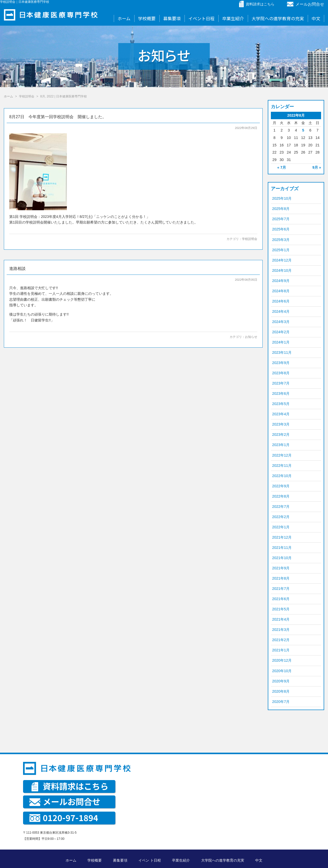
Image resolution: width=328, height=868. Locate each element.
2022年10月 (282, 476)
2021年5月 (281, 609)
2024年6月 (281, 301)
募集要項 (172, 18)
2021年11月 (282, 548)
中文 (316, 18)
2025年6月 (281, 229)
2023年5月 (281, 404)
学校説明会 (250, 239)
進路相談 (17, 269)
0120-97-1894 (64, 817)
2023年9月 (281, 363)
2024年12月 (282, 260)
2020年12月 (282, 660)
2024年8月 (281, 291)
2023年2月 (281, 435)
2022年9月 (281, 486)
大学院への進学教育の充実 (278, 18)
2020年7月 (281, 702)
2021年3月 (281, 630)
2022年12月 (282, 455)
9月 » (317, 167)
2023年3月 (281, 424)
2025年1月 (281, 250)
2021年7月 (281, 589)
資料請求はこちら (70, 786)
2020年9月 (281, 681)
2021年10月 (282, 558)
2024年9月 (281, 281)
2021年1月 (281, 650)
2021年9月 (281, 568)
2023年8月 (281, 373)
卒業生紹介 (233, 18)
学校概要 (147, 18)
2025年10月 (282, 198)
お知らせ (251, 337)
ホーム (124, 18)
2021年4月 (281, 619)
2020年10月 (282, 671)
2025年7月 (281, 219)
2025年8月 (281, 209)
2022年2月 (281, 517)
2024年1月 (281, 342)
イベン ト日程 (150, 860)
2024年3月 (281, 322)
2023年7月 (281, 383)
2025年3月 (281, 240)
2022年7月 (281, 507)
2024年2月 (281, 332)
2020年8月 (281, 691)
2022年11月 (282, 466)
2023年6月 (281, 393)
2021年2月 (281, 640)
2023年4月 (281, 414)
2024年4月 (281, 311)
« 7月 (282, 167)
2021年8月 (281, 578)
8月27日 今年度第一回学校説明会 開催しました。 (58, 117)
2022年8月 (281, 496)
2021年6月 (281, 599)
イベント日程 (201, 18)
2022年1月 (281, 527)
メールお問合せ (306, 4)
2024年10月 (282, 270)
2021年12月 (282, 537)
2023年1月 (281, 445)
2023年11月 (282, 352)
